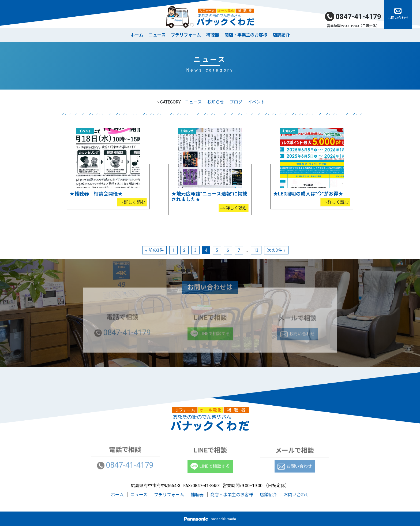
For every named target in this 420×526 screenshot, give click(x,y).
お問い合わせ (297, 495)
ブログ (236, 102)
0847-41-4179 (353, 16)
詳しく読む (134, 202)
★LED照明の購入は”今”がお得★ (308, 194)
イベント (256, 102)
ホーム (137, 35)
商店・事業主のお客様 (246, 35)
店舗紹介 (281, 35)
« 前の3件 (154, 250)
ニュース (157, 35)
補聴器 (213, 35)
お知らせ (216, 102)
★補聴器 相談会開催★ (96, 194)
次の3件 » (276, 250)
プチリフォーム (186, 35)
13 (256, 250)
